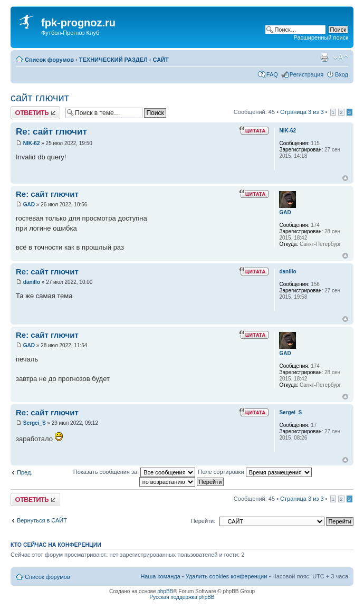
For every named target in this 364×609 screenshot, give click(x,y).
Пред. (25, 472)
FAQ (272, 74)
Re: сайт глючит (51, 132)
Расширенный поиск (321, 37)
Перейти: (203, 521)
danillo (32, 282)
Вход (342, 74)
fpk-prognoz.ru (78, 23)
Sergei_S (35, 423)
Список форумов (49, 60)
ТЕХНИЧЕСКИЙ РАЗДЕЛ (113, 60)
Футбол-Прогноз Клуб (70, 33)
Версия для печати (324, 58)
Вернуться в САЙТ (42, 520)
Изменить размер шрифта (341, 58)
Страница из (302, 112)
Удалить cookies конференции (227, 576)
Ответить (35, 113)
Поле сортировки (255, 472)
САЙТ (161, 60)
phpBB (165, 591)
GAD (29, 204)
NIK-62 (32, 143)
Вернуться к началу (345, 178)
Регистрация (306, 74)
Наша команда (160, 576)
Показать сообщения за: (135, 472)
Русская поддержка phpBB (182, 597)
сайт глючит (40, 98)
